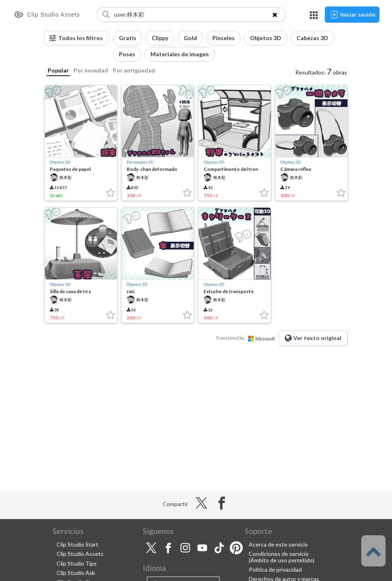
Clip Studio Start (77, 544)
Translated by (247, 338)
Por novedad (91, 70)
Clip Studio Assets (80, 554)
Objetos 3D (60, 162)
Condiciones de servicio (279, 554)
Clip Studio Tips (77, 563)
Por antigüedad (134, 70)
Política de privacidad (275, 569)
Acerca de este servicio (278, 544)
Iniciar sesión (352, 15)
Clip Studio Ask (76, 573)
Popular (58, 70)
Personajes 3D (140, 162)
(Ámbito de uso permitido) (282, 560)
